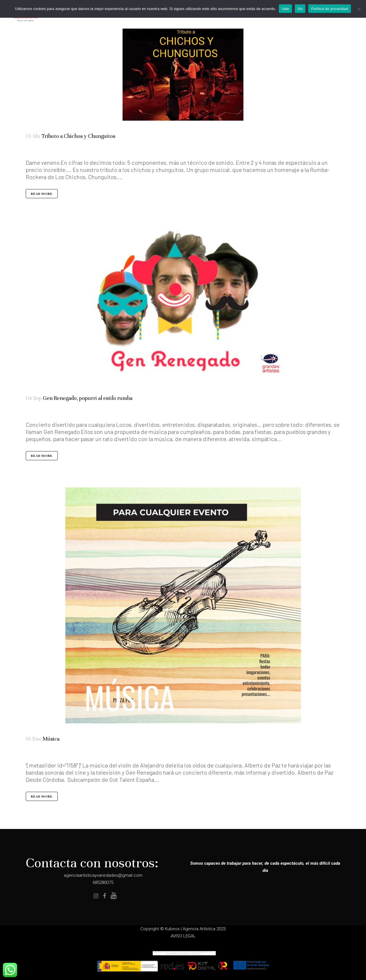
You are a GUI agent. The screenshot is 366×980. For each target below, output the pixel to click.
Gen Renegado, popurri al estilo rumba (88, 398)
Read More (42, 194)
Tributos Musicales (43, 150)
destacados (38, 754)
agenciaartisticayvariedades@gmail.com (103, 875)
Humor (45, 413)
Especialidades (44, 754)
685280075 (103, 882)
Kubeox (172, 929)
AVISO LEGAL (183, 936)
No (300, 9)
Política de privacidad (330, 9)
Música (48, 413)
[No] (359, 9)
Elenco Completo (39, 413)
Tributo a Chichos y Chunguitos (78, 136)
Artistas (37, 150)
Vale (285, 9)
